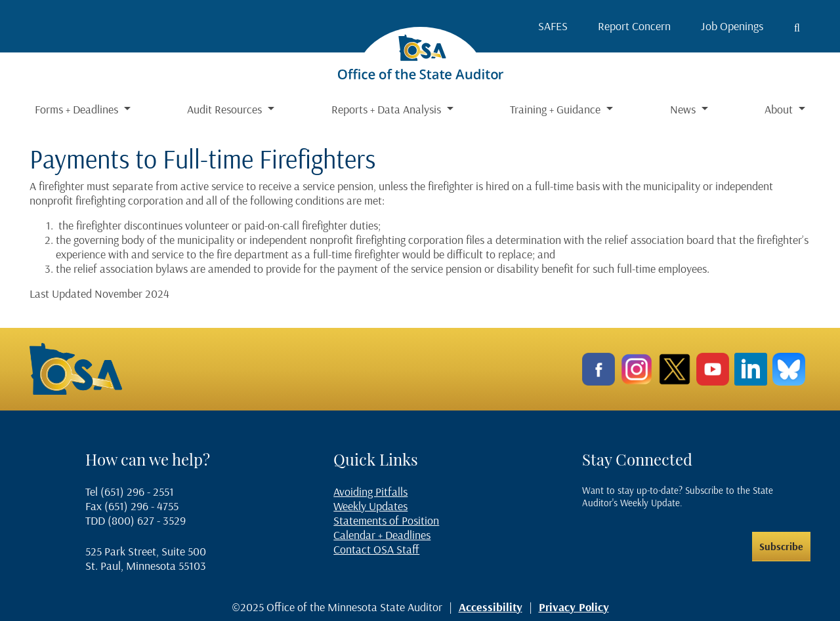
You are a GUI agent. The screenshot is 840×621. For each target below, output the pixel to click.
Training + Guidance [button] (556, 109)
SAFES (553, 26)
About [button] (780, 109)
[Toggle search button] (797, 28)
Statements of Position (386, 520)
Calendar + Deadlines (382, 535)
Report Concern (634, 26)
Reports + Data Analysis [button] (388, 109)
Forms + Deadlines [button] (78, 109)
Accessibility (491, 607)
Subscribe (781, 546)
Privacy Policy (574, 607)
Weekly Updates (370, 506)
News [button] (684, 109)
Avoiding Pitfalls (370, 491)
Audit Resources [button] (226, 109)
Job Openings (732, 26)
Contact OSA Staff (376, 549)
